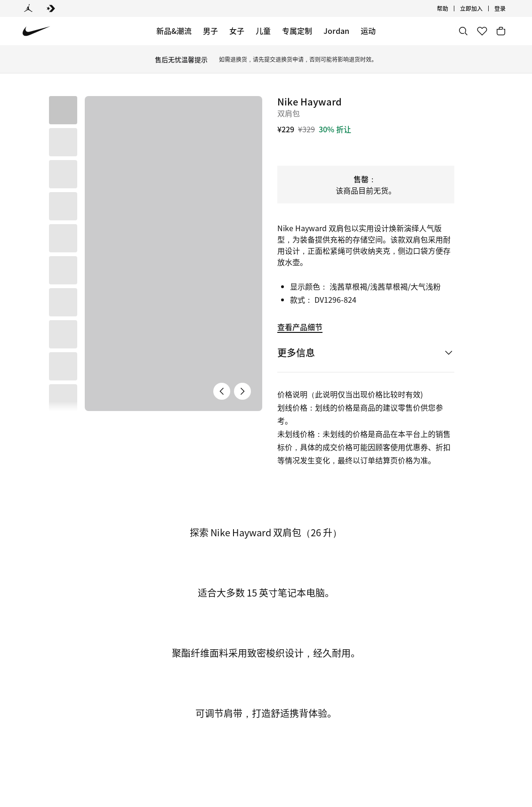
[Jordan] (28, 8)
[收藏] (482, 31)
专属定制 (297, 31)
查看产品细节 (300, 327)
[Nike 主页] (36, 31)
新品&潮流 (174, 31)
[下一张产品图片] (242, 298)
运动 (368, 31)
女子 (237, 31)
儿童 (263, 31)
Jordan (336, 31)
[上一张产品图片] (222, 298)
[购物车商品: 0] (501, 31)
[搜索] (463, 31)
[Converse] (51, 8)
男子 (210, 31)
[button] (63, 142)
